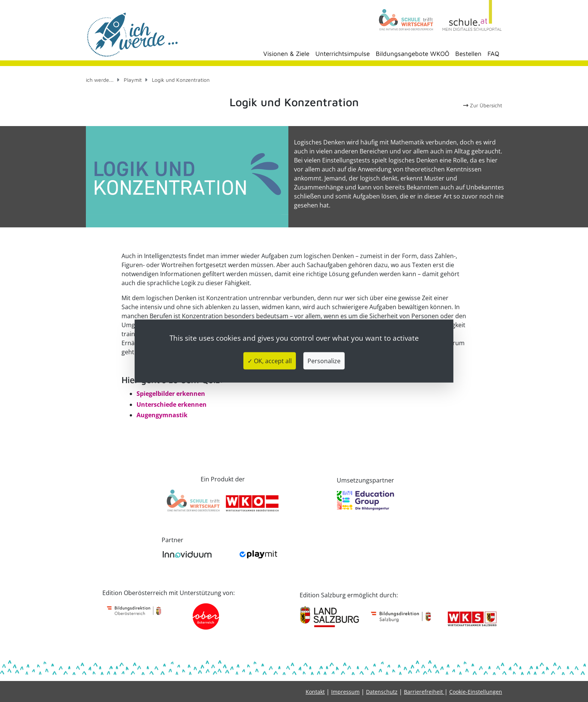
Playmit (133, 80)
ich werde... (100, 80)
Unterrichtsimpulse (343, 54)
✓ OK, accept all (270, 361)
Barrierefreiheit (424, 692)
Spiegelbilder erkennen (171, 394)
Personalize (324, 361)
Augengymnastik (162, 415)
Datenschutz (382, 692)
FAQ (493, 54)
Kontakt (315, 692)
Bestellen (468, 54)
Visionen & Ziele (286, 54)
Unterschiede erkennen (172, 404)
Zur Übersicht (483, 105)
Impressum (345, 692)
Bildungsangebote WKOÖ (412, 54)
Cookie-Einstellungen (476, 692)
